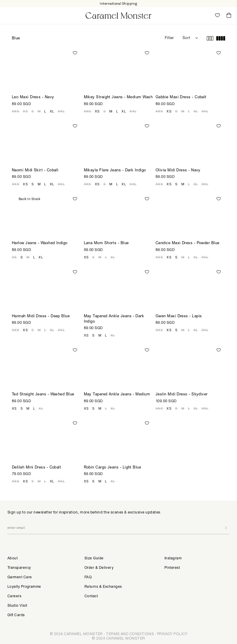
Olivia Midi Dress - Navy (178, 171)
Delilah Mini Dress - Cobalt (36, 468)
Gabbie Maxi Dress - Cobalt (181, 98)
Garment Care (20, 577)
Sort (186, 38)
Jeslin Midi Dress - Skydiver (182, 395)
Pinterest (172, 568)
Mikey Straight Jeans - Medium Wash (118, 98)
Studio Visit (17, 606)
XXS (16, 111)
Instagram (173, 558)
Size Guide (94, 558)
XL (52, 111)
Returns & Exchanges (103, 587)
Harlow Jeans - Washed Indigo (40, 243)
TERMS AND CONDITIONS (130, 634)
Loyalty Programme (24, 587)
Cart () (229, 16)
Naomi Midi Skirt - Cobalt (35, 171)
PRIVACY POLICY (172, 634)
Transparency (19, 568)
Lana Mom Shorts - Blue (106, 243)
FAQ (88, 577)
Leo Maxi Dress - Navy (33, 98)
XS (25, 111)
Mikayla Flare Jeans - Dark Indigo (115, 171)
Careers (14, 596)
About (12, 558)
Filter (169, 38)
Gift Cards (16, 615)
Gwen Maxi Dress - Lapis (179, 317)
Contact (91, 596)
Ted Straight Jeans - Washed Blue (43, 395)
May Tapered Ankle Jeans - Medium (117, 395)
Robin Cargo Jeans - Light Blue (113, 468)
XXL (61, 111)
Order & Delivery (99, 568)
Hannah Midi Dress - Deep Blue (41, 317)
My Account (204, 15)
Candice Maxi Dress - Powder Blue (188, 243)
